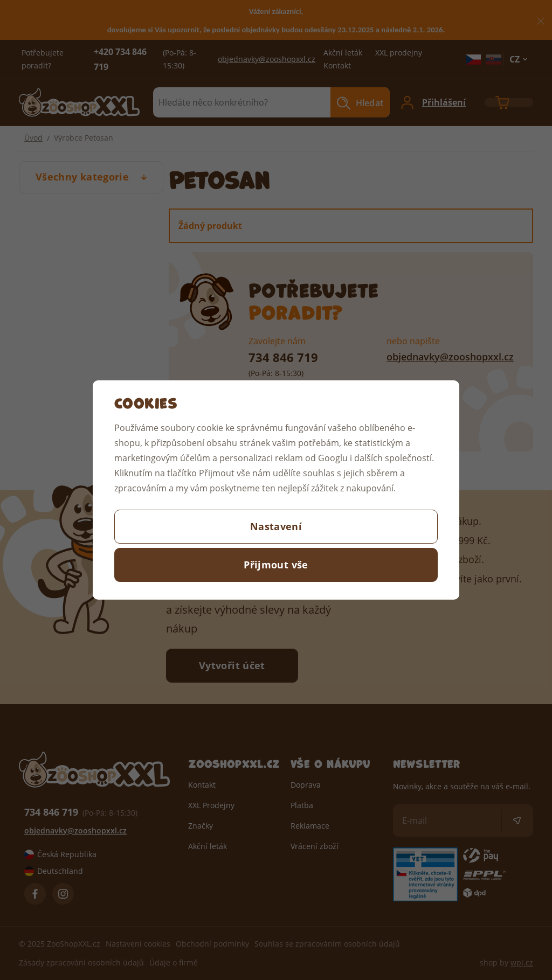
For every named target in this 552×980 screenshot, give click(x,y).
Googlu (333, 458)
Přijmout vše (276, 565)
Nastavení (276, 526)
